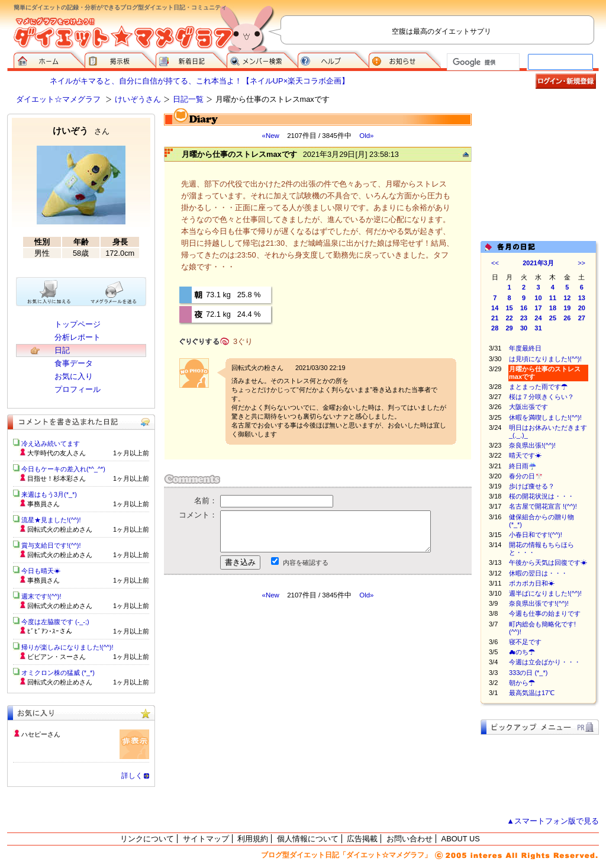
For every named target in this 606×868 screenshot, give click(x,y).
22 (510, 318)
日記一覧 (188, 99)
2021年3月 (538, 263)
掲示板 (120, 59)
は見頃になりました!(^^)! (545, 359)
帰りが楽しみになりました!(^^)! (67, 647)
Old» (366, 136)
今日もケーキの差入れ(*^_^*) (63, 469)
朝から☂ (522, 683)
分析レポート (78, 337)
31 (538, 328)
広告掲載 (362, 839)
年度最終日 (525, 348)
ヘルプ (333, 59)
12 (567, 298)
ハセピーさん (41, 734)
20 (582, 308)
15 (510, 308)
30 (524, 328)
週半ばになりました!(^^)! (545, 593)
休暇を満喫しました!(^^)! (545, 417)
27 (582, 318)
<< (495, 263)
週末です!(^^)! (41, 596)
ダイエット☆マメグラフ (58, 99)
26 (567, 318)
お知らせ (405, 59)
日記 (62, 350)
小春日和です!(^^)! (536, 535)
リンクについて (147, 839)
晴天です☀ (525, 455)
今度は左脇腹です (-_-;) (55, 622)
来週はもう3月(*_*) (49, 494)
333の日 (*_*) (528, 673)
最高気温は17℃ (532, 693)
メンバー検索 (262, 59)
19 (567, 308)
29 (510, 328)
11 (553, 298)
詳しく (132, 776)
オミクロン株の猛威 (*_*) (58, 673)
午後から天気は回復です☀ (548, 562)
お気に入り (74, 376)
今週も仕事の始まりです (548, 613)
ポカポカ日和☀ (532, 583)
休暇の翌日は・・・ (545, 573)
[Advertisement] (275, 706)
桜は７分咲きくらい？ (541, 397)
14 (495, 308)
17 (538, 308)
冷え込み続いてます (51, 443)
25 (553, 318)
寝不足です (525, 642)
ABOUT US (461, 839)
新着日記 (191, 59)
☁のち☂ (522, 652)
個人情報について (308, 839)
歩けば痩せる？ (532, 486)
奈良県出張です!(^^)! (539, 603)
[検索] (482, 62)
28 (495, 328)
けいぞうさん (138, 99)
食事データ (74, 363)
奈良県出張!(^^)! (532, 445)
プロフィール (78, 389)
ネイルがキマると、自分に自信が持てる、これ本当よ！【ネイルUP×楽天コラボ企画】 (199, 81)
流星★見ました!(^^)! (51, 520)
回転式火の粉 (251, 368)
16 (524, 308)
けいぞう (81, 131)
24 (538, 318)
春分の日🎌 (526, 476)
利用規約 (253, 839)
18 (553, 308)
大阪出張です (528, 407)
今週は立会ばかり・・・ (545, 662)
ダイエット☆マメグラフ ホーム (49, 59)
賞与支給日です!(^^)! (55, 545)
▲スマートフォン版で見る (553, 821)
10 (538, 298)
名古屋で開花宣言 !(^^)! (543, 506)
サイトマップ (206, 839)
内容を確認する (306, 562)
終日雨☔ (523, 466)
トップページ (78, 324)
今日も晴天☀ (41, 571)
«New (270, 136)
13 (582, 298)
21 (495, 318)
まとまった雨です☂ (538, 387)
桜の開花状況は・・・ (541, 496)
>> (581, 263)
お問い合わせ (410, 839)
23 (524, 318)
